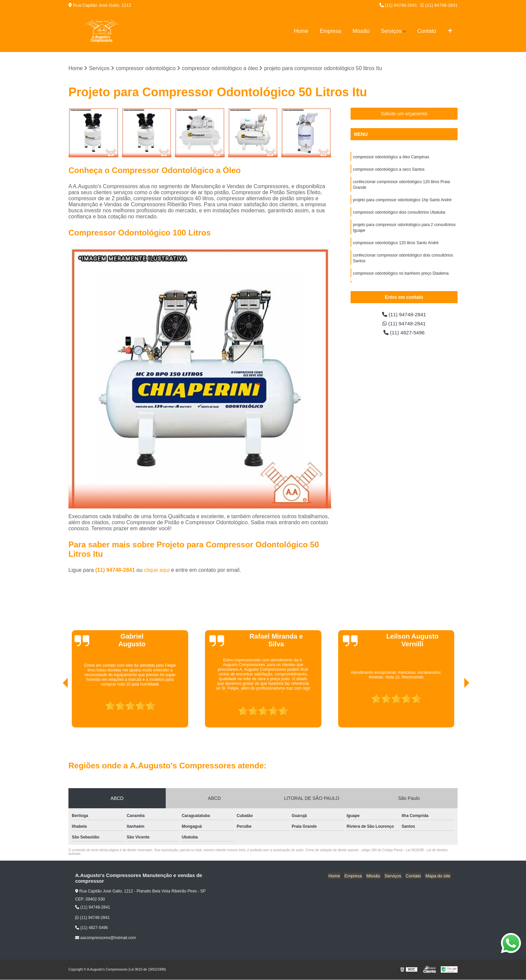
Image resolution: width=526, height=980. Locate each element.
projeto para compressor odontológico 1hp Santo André (402, 202)
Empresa (330, 31)
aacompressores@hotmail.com (106, 938)
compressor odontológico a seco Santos (389, 170)
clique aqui (157, 570)
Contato (427, 31)
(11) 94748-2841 (398, 5)
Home (301, 31)
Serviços (391, 31)
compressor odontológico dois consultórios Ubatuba (399, 214)
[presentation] (56, 709)
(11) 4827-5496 (404, 334)
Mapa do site (438, 876)
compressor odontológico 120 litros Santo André (396, 246)
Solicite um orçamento (404, 114)
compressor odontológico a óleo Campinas (391, 157)
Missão (361, 31)
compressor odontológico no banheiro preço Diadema (401, 277)
